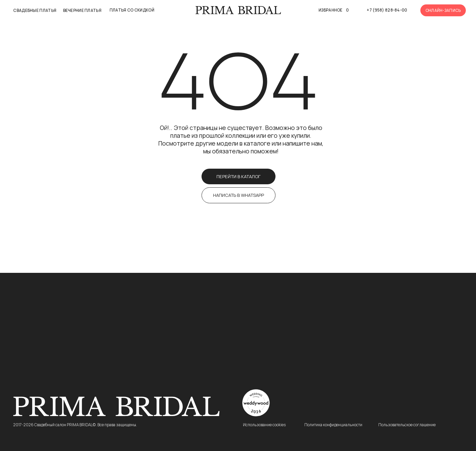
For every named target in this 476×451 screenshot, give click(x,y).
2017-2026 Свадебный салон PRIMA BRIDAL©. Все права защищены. (75, 425)
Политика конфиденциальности (333, 425)
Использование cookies (264, 425)
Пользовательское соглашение (407, 425)
